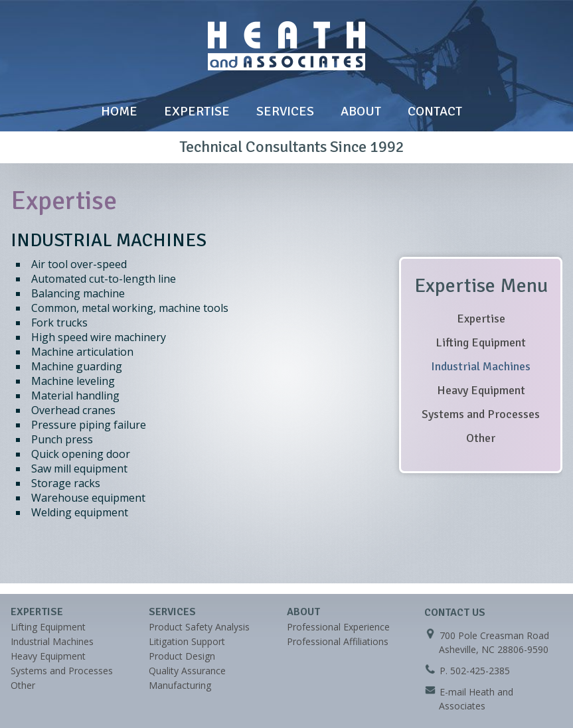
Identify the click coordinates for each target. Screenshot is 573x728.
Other (481, 438)
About (361, 111)
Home (119, 111)
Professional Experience (338, 627)
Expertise (197, 111)
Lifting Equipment (481, 342)
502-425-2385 (480, 671)
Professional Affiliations (338, 641)
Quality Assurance (187, 671)
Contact (435, 111)
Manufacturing (180, 685)
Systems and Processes (481, 414)
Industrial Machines (481, 366)
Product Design (182, 656)
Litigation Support (187, 641)
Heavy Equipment (481, 390)
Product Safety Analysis (199, 627)
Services (285, 111)
